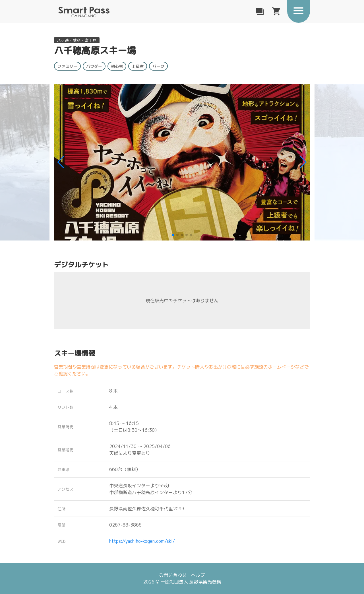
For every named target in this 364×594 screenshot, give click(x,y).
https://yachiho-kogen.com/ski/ (142, 541)
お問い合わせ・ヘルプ (182, 575)
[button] (173, 235)
